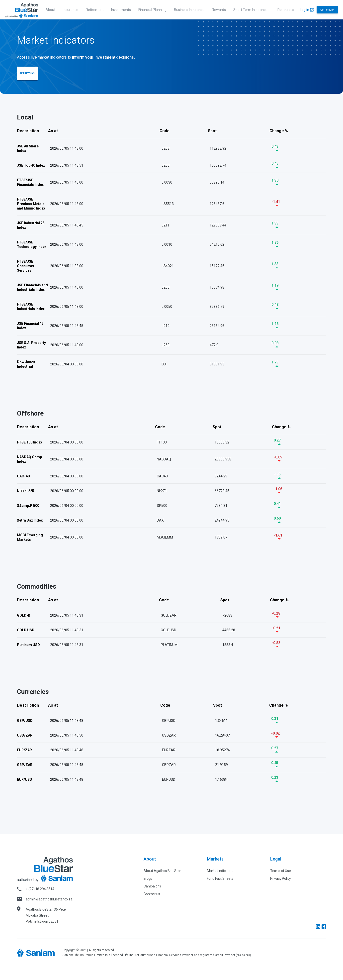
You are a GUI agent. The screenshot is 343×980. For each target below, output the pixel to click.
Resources (286, 10)
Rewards (219, 10)
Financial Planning (152, 10)
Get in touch (327, 10)
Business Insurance (189, 10)
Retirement (95, 10)
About (50, 10)
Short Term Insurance (250, 10)
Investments (121, 10)
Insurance (71, 10)
